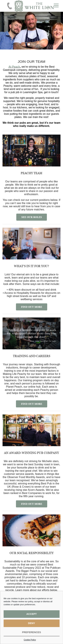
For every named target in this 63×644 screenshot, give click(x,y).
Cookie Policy (30, 640)
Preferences (32, 632)
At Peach (14, 67)
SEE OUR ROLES (32, 217)
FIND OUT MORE (32, 307)
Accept (32, 614)
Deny (32, 623)
